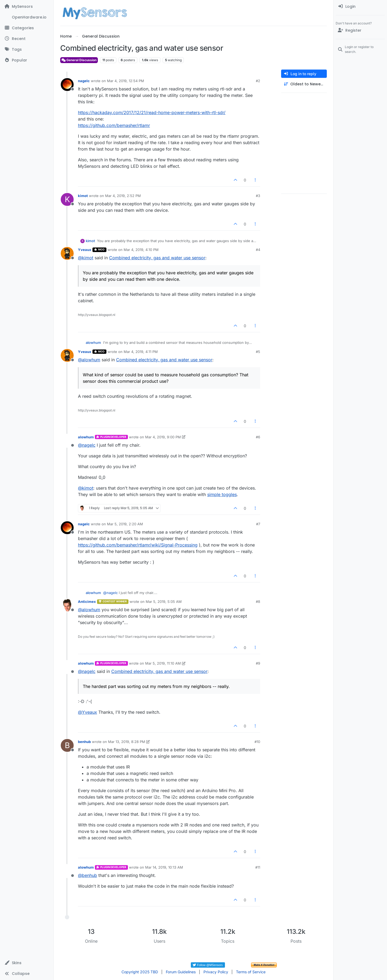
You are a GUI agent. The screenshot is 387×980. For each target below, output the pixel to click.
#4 (258, 250)
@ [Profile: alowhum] (89, 360)
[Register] (360, 30)
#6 (258, 437)
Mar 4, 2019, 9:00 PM (163, 437)
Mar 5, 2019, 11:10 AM (163, 663)
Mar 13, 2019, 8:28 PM (127, 742)
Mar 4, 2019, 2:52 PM (123, 196)
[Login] (360, 6)
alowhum (93, 343)
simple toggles (222, 494)
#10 (257, 742)
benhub (84, 742)
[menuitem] (360, 6)
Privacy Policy (216, 972)
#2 (258, 81)
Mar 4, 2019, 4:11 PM (141, 352)
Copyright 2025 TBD (140, 972)
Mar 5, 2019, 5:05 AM (164, 602)
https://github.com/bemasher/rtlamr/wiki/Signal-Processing (138, 545)
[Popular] (27, 60)
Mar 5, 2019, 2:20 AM (125, 524)
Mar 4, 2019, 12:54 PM (126, 81)
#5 (258, 352)
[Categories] (27, 28)
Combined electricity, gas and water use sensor (157, 258)
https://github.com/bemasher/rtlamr (114, 125)
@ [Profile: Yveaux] (87, 712)
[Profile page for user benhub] (67, 745)
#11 (258, 867)
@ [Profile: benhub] (87, 875)
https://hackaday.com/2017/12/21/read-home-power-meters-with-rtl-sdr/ (152, 112)
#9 (258, 663)
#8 (258, 602)
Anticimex (87, 602)
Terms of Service (251, 972)
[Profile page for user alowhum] (67, 441)
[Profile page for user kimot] (67, 199)
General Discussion (79, 60)
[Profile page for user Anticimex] (67, 605)
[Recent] (27, 39)
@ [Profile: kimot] (86, 258)
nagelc (84, 81)
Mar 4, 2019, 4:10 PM (141, 250)
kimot (83, 196)
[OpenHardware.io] (27, 17)
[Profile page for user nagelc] (67, 85)
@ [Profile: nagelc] (87, 445)
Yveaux (85, 250)
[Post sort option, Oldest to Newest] (304, 84)
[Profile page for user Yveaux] (67, 253)
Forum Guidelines (181, 972)
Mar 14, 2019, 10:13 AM (164, 867)
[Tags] (27, 49)
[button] (27, 963)
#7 (258, 524)
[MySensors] (27, 6)
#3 (258, 196)
